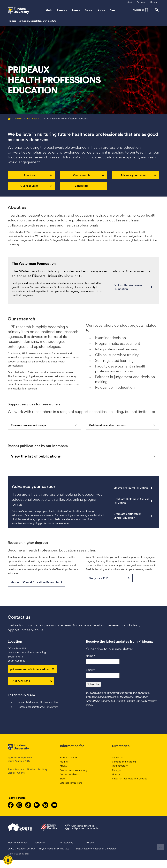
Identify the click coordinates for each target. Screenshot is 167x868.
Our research (89, 175)
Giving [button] (101, 10)
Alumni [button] (89, 10)
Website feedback (17, 843)
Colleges (117, 770)
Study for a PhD (109, 578)
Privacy (90, 843)
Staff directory (120, 766)
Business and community (74, 770)
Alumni (64, 762)
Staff (62, 779)
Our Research (32, 118)
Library (116, 774)
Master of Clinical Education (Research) (36, 582)
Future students (69, 757)
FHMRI (16, 118)
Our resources (36, 186)
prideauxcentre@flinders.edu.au (32, 669)
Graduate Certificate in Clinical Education (133, 516)
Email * (90, 670)
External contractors (71, 783)
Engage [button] (76, 10)
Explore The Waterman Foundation (133, 287)
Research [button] (62, 10)
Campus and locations (124, 762)
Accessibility (67, 843)
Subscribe (93, 684)
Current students (69, 774)
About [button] (113, 10)
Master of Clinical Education (133, 488)
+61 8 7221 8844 (31, 681)
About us (38, 175)
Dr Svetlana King (50, 702)
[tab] (44, 425)
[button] (141, 10)
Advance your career (139, 175)
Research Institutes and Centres (130, 779)
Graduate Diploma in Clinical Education (133, 501)
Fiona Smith (51, 707)
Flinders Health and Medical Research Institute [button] (32, 21)
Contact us (90, 186)
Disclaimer (40, 843)
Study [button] (49, 10)
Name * (91, 656)
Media (63, 766)
